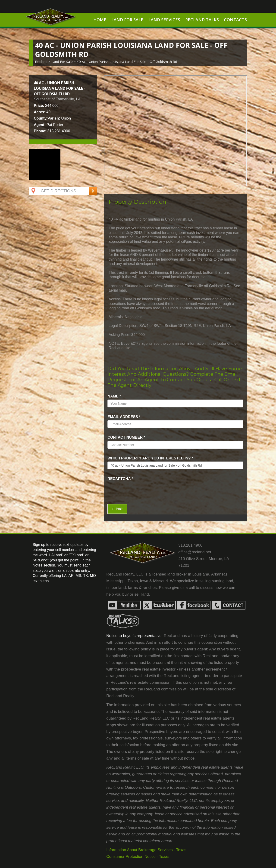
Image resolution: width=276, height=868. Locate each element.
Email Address (124, 417)
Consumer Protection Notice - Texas (138, 857)
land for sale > (64, 62)
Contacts (235, 20)
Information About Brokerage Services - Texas (146, 850)
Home (100, 20)
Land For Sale (127, 20)
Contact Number (126, 437)
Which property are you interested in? (150, 458)
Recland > (43, 62)
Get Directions (53, 191)
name (114, 396)
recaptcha (120, 479)
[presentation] (135, 489)
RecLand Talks (202, 20)
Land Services (164, 20)
